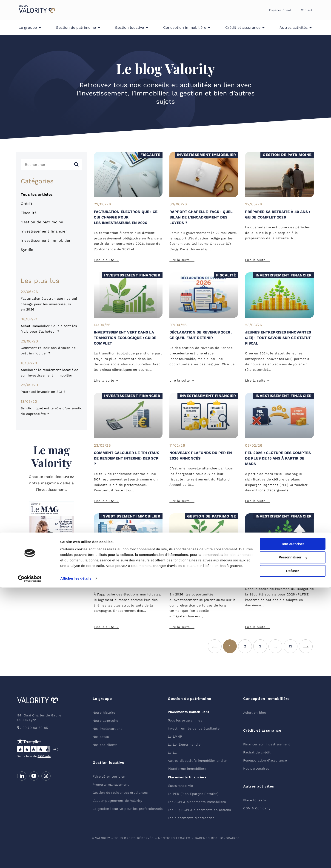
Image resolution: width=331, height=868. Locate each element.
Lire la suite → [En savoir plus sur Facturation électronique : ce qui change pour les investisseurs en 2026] (106, 260)
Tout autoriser (293, 824)
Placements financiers (187, 777)
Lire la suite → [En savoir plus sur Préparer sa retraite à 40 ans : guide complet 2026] (258, 260)
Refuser (293, 851)
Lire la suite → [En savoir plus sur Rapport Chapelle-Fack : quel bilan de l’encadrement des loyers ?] (182, 260)
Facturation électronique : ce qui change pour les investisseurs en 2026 (49, 304)
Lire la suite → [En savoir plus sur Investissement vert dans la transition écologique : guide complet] (106, 380)
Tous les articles (37, 194)
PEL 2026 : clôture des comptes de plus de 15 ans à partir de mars (278, 458)
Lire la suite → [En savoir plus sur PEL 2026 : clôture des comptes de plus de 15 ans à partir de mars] (258, 501)
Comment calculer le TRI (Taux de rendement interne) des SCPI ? (127, 458)
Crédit (27, 204)
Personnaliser (293, 838)
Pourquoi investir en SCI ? (43, 392)
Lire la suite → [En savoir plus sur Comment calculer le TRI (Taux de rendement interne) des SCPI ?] (106, 501)
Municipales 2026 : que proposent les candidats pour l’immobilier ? (126, 579)
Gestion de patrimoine (42, 222)
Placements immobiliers (188, 712)
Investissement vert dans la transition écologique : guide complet (125, 338)
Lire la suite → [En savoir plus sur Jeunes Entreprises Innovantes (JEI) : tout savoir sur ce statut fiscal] (258, 380)
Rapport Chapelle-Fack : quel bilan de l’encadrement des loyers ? (201, 217)
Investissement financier (44, 231)
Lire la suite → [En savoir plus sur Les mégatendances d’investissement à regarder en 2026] (182, 627)
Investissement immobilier (46, 240)
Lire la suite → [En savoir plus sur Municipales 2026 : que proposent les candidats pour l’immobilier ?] (106, 627)
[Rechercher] (76, 164)
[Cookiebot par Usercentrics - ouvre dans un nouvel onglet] (30, 859)
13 (293, 644)
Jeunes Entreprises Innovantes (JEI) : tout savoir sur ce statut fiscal (278, 338)
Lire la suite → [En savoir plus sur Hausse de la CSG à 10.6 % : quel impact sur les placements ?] (258, 627)
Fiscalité (29, 213)
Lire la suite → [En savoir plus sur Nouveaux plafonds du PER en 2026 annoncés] (182, 501)
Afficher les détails (76, 859)
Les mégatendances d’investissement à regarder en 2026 (203, 579)
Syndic (27, 250)
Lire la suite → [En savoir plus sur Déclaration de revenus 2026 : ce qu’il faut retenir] (182, 380)
